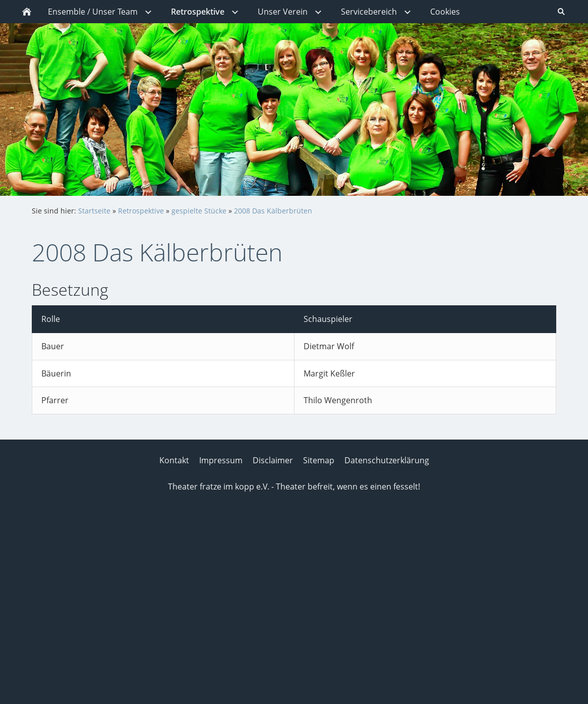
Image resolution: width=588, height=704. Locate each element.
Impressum (221, 460)
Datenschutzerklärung (387, 460)
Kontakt (174, 460)
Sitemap (319, 460)
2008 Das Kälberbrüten (273, 211)
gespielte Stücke (199, 211)
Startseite (94, 211)
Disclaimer (273, 460)
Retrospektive (141, 211)
